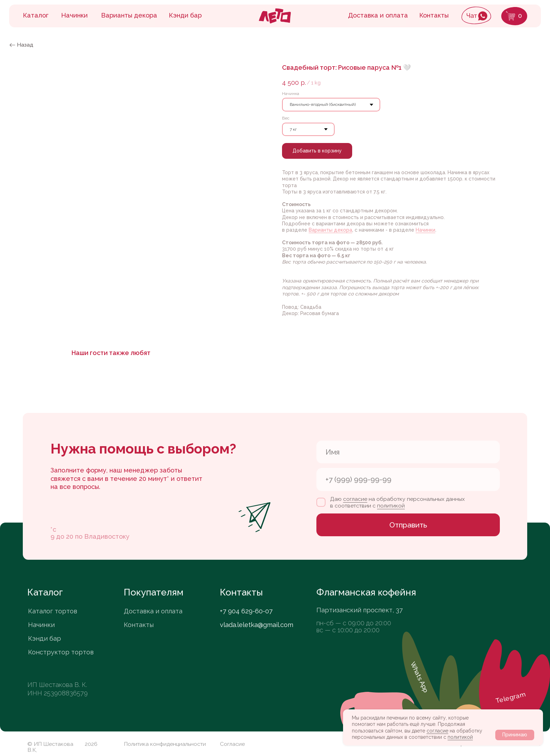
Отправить (408, 525)
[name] (408, 452)
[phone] (408, 479)
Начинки (425, 230)
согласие (437, 731)
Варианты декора (330, 230)
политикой (460, 737)
